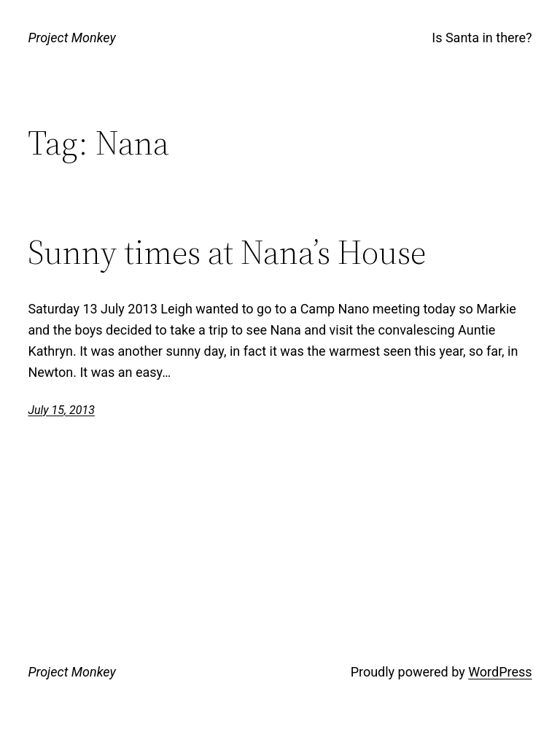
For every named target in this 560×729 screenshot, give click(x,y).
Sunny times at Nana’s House (227, 252)
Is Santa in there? (482, 38)
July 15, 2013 (61, 410)
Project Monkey (71, 38)
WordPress (500, 672)
